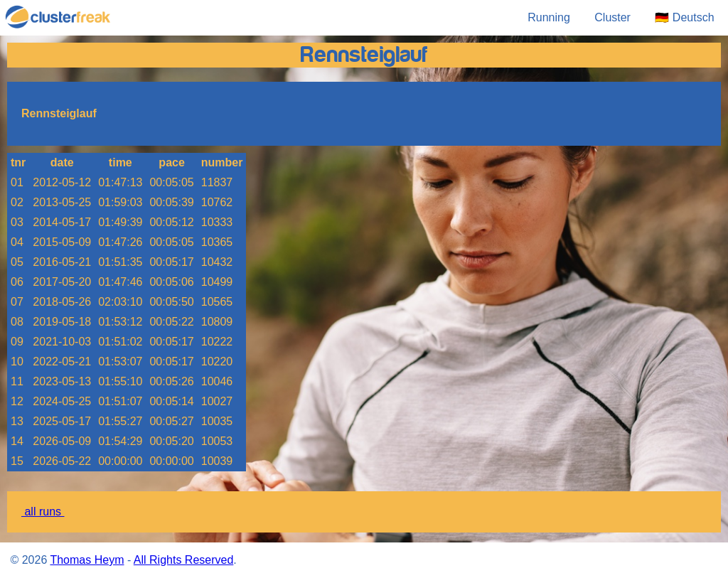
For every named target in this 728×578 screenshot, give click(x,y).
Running (549, 17)
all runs (43, 512)
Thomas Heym (87, 560)
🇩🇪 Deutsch (686, 17)
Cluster (612, 17)
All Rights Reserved (184, 560)
